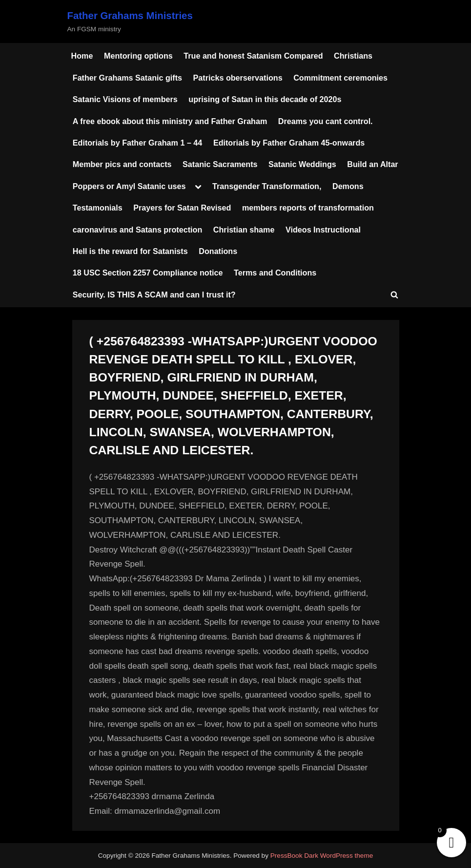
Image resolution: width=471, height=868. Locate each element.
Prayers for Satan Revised (182, 208)
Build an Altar (372, 164)
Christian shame (244, 230)
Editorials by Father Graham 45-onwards (289, 143)
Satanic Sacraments (220, 164)
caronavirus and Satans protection (138, 230)
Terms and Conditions (275, 273)
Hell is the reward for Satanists (130, 251)
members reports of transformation (308, 208)
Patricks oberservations (238, 78)
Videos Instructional (323, 230)
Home (82, 56)
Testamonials (98, 208)
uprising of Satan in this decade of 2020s (265, 99)
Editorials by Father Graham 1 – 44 (138, 143)
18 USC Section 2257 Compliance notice (148, 273)
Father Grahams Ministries (130, 16)
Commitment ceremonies (340, 78)
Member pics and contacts (122, 164)
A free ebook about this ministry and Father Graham (170, 121)
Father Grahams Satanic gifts (127, 78)
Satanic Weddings (302, 164)
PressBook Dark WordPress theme (322, 856)
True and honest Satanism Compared (253, 56)
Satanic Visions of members (125, 99)
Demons (348, 186)
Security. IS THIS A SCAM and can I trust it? (154, 295)
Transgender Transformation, (267, 186)
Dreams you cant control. (326, 121)
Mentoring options (138, 56)
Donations (218, 251)
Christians (353, 56)
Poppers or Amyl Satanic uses (129, 186)
